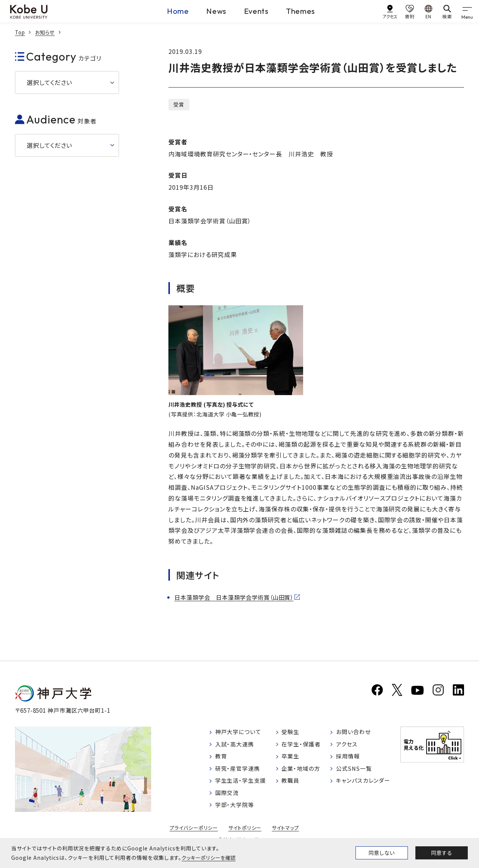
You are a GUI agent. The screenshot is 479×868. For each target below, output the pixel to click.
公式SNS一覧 (355, 773)
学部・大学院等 (236, 811)
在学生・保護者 (303, 748)
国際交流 (228, 798)
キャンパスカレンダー (365, 786)
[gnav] (468, 11)
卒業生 (292, 760)
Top (21, 32)
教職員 (292, 786)
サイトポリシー (245, 834)
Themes (307, 11)
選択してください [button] (50, 82)
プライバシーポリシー (192, 834)
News (209, 11)
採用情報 (349, 760)
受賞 (179, 104)
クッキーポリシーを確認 (210, 858)
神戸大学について (240, 735)
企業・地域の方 (303, 773)
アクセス (347, 748)
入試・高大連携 (236, 748)
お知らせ (47, 32)
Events (256, 11)
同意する (442, 853)
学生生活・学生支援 (243, 786)
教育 (222, 760)
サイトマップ (288, 834)
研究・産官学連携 (239, 773)
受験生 (292, 735)
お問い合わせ (355, 735)
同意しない (382, 853)
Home (164, 11)
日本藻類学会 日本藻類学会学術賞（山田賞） (238, 597)
